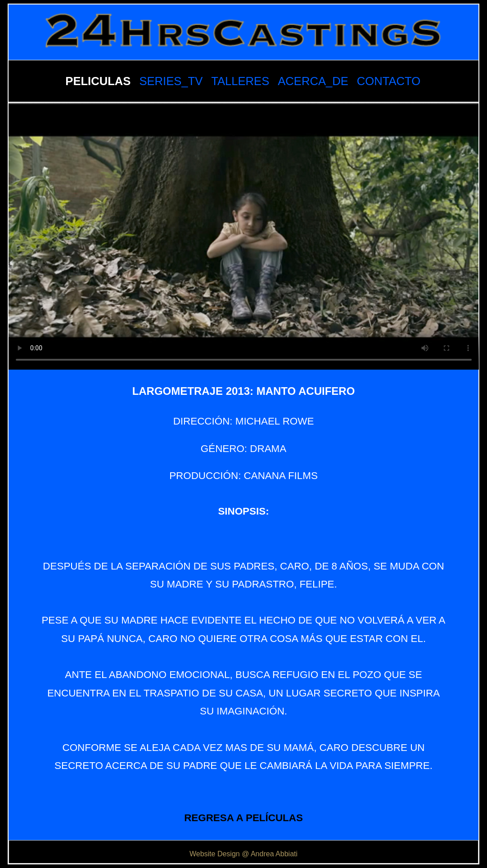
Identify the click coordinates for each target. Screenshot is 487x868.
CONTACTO (389, 81)
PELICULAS (98, 81)
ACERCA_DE (313, 81)
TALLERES (240, 81)
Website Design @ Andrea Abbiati (243, 854)
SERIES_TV (171, 81)
